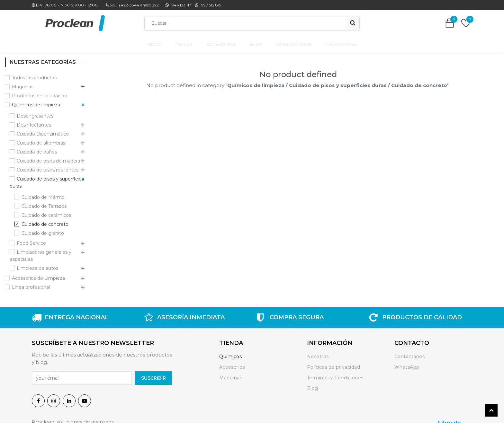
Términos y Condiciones (335, 375)
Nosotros (319, 354)
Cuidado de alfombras (41, 140)
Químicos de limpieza (36, 102)
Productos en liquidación (40, 93)
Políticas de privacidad (334, 365)
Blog (313, 385)
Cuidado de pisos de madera (48, 158)
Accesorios (232, 365)
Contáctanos (410, 354)
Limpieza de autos (37, 265)
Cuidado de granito (43, 230)
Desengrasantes (35, 113)
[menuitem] (158, 43)
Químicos (230, 354)
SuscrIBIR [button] (153, 375)
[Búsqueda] (353, 23)
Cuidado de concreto (45, 221)
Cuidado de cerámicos (46, 212)
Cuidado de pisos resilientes (48, 167)
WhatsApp (407, 365)
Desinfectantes (34, 122)
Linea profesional (31, 284)
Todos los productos (34, 75)
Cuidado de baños (37, 149)
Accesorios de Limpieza (38, 275)
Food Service (31, 240)
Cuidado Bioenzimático (43, 131)
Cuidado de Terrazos (44, 203)
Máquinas (23, 84)
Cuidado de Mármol (44, 194)
